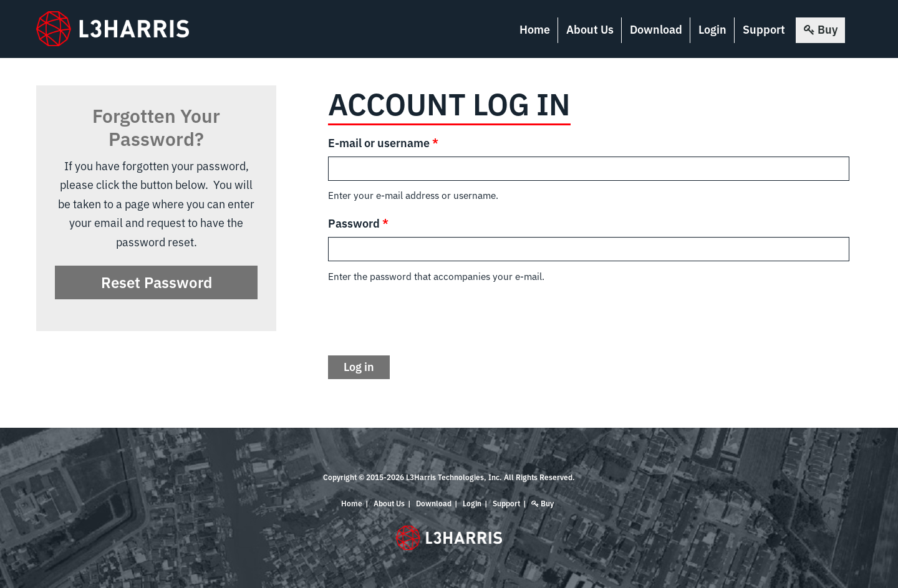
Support (764, 30)
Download (656, 30)
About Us (590, 30)
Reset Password (157, 282)
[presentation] (423, 320)
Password (358, 224)
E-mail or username (383, 143)
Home (535, 30)
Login (712, 30)
